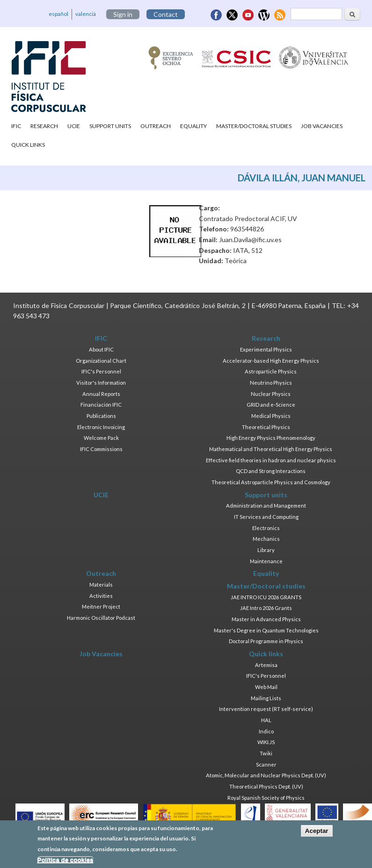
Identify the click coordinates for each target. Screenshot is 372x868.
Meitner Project (101, 606)
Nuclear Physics (271, 394)
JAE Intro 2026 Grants (266, 608)
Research (44, 126)
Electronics (266, 528)
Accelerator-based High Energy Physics (271, 361)
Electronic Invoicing (101, 427)
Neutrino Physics (271, 383)
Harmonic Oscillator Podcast (101, 618)
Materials (101, 585)
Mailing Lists (266, 698)
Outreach (156, 126)
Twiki (266, 753)
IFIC (16, 126)
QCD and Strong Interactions (271, 471)
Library (266, 550)
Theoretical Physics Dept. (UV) (266, 786)
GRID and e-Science (271, 405)
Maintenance (266, 561)
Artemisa (266, 665)
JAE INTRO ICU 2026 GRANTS (266, 597)
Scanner (266, 764)
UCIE (74, 126)
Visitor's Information (101, 383)
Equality (193, 126)
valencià (86, 14)
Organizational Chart (101, 361)
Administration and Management (266, 506)
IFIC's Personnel (101, 371)
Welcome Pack (101, 438)
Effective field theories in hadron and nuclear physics (271, 460)
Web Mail (266, 687)
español (58, 14)
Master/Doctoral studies (254, 126)
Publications (101, 416)
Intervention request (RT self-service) (266, 709)
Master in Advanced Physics (266, 619)
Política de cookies (66, 863)
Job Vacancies (322, 126)
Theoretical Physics (266, 427)
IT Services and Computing (266, 517)
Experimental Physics (266, 349)
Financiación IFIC (101, 405)
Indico (266, 731)
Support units (110, 126)
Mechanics (266, 539)
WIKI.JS (266, 742)
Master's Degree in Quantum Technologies (266, 630)
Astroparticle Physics (271, 371)
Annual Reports (101, 394)
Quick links (28, 145)
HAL (266, 720)
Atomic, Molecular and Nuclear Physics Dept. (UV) (266, 775)
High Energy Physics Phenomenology (271, 438)
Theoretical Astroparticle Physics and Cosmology (271, 482)
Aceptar (317, 834)
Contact (166, 14)
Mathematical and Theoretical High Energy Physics (271, 449)
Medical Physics (271, 416)
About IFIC (101, 349)
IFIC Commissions (101, 449)
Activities (101, 596)
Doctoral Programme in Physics (266, 641)
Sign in (123, 14)
